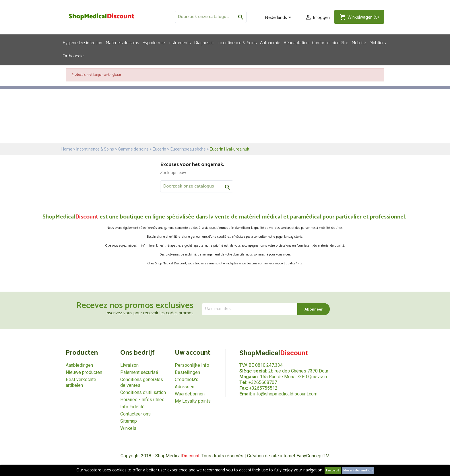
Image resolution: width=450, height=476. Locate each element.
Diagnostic (204, 42)
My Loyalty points (193, 401)
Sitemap (129, 421)
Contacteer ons (135, 414)
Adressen (185, 387)
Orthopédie (73, 56)
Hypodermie (154, 42)
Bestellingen (187, 372)
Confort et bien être (330, 42)
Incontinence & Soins (237, 42)
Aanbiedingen (79, 365)
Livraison (129, 365)
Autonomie (270, 42)
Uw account (193, 353)
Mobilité (359, 42)
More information (358, 470)
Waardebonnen (190, 394)
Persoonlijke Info (192, 365)
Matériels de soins (122, 42)
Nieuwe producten (84, 372)
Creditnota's (187, 380)
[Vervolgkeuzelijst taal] (279, 18)
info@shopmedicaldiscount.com (285, 394)
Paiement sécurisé (139, 372)
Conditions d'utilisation (143, 392)
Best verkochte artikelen (81, 382)
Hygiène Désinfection (82, 42)
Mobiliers (378, 42)
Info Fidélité (132, 407)
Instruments (179, 42)
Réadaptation (296, 42)
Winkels (128, 428)
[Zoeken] (211, 17)
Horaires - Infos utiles (142, 400)
